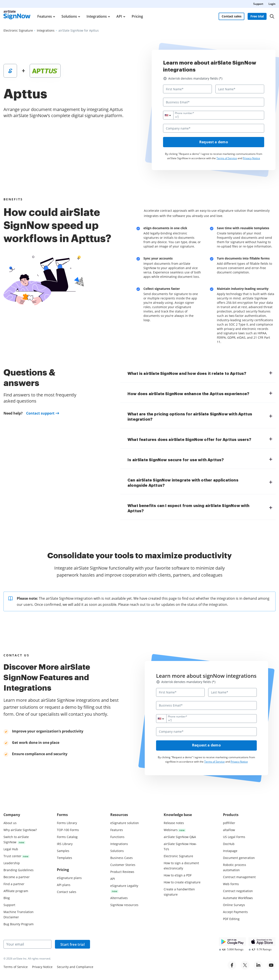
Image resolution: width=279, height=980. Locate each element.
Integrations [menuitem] (97, 16)
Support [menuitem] (258, 4)
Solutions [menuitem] (69, 16)
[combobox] (171, 115)
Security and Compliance (75, 967)
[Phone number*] (214, 115)
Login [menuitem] (272, 4)
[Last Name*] (240, 89)
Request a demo (214, 142)
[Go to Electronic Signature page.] (18, 31)
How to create (182, 882)
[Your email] (27, 944)
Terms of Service (227, 158)
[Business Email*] (214, 102)
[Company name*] (214, 128)
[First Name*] (187, 89)
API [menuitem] (119, 16)
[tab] (200, 373)
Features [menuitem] (45, 16)
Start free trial (72, 944)
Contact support (40, 413)
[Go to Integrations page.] (46, 31)
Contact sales (231, 16)
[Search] (272, 16)
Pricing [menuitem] (137, 16)
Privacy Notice (251, 158)
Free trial (257, 16)
